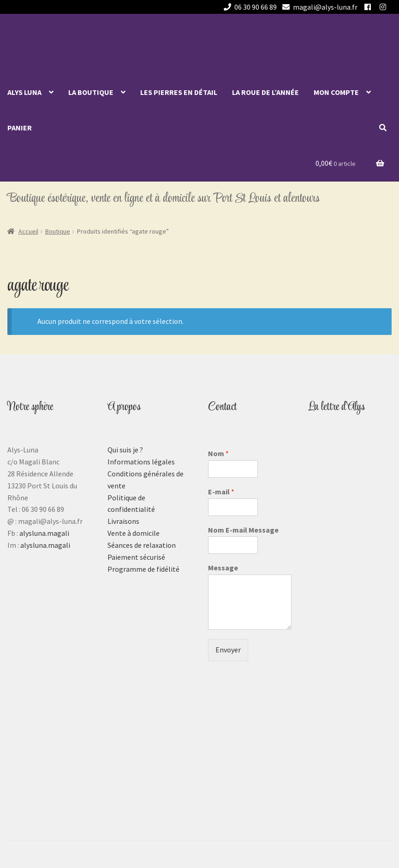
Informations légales (141, 462)
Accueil (28, 231)
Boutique (58, 231)
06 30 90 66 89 (249, 7)
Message (223, 568)
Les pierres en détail (179, 92)
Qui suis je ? (125, 450)
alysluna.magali (44, 533)
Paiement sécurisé (136, 557)
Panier (20, 128)
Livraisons (123, 521)
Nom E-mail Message (243, 530)
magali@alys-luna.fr (318, 7)
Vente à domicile (134, 533)
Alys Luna (24, 92)
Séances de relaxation (142, 545)
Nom (218, 453)
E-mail (221, 492)
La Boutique (91, 92)
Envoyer (228, 650)
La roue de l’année (265, 92)
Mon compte (336, 92)
